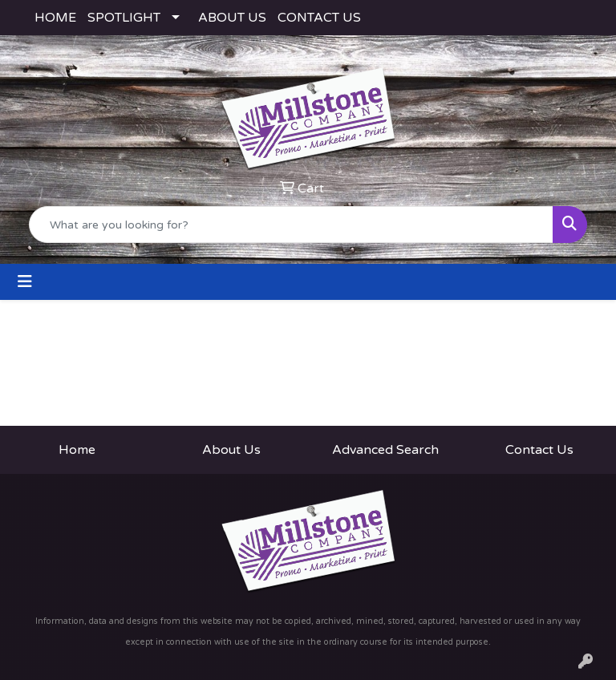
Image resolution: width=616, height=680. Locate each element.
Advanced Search (385, 450)
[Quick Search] (291, 225)
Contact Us (539, 450)
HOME (55, 18)
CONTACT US (319, 18)
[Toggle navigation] (25, 282)
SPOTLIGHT (124, 18)
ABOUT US (232, 18)
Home (77, 450)
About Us (231, 450)
